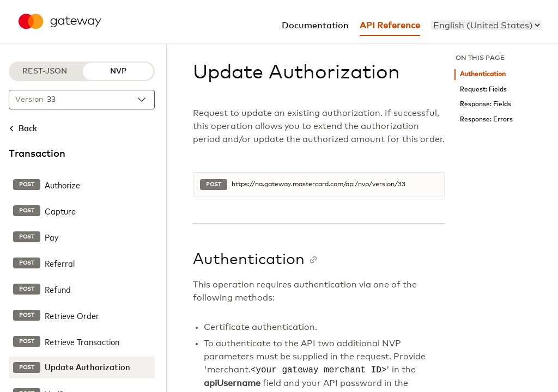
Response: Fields (486, 104)
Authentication (483, 74)
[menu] (486, 25)
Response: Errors (486, 120)
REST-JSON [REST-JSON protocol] (45, 71)
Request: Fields (483, 90)
